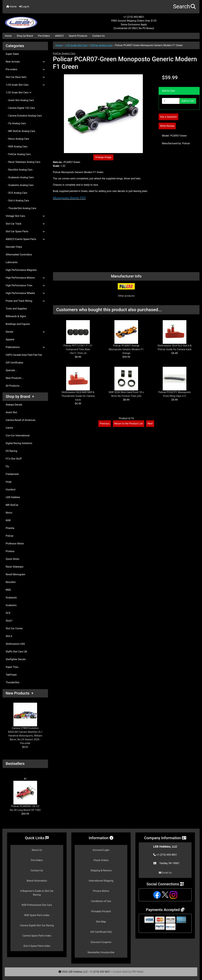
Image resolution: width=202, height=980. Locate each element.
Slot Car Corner (14, 628)
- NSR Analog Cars (17, 147)
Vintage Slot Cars (25, 216)
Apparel (10, 339)
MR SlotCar (12, 505)
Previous (105, 424)
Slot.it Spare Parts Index (37, 946)
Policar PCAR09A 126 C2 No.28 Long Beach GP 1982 (25, 796)
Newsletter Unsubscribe (101, 952)
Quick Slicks (12, 559)
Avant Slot (11, 412)
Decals (25, 332)
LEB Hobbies (13, 497)
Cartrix (9, 428)
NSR (8, 520)
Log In (24, 7)
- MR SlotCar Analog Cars (20, 131)
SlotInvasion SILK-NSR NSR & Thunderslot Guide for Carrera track (78, 396)
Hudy (9, 482)
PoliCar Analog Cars (101, 45)
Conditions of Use (101, 901)
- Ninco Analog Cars (17, 139)
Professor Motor (15, 544)
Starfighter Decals (16, 659)
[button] (184, 7)
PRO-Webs (138, 972)
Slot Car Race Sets (25, 77)
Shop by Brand (25, 36)
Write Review (167, 126)
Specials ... (12, 370)
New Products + (20, 693)
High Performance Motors (25, 278)
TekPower (11, 675)
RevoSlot (11, 582)
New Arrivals (25, 62)
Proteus (10, 551)
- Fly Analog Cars (16, 123)
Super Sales (12, 54)
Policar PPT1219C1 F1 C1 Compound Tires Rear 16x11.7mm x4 (78, 349)
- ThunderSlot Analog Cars (21, 208)
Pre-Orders (44, 36)
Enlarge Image (103, 157)
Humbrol (11, 490)
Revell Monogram (15, 574)
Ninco (9, 513)
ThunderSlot (13, 682)
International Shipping (101, 881)
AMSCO (59, 36)
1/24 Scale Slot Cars (25, 85)
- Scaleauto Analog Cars (20, 177)
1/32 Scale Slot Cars (76, 45)
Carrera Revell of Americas (21, 420)
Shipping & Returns (101, 870)
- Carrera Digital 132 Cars (20, 108)
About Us (37, 850)
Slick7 (9, 621)
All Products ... (14, 386)
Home (11, 7)
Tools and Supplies (16, 309)
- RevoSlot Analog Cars (19, 170)
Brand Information (37, 881)
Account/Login (101, 850)
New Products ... (15, 378)
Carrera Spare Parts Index (37, 936)
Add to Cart (188, 101)
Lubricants (12, 262)
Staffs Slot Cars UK (16, 652)
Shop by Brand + (20, 397)
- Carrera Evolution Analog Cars (24, 116)
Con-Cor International (18, 436)
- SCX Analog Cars (16, 193)
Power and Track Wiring (25, 301)
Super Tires (12, 667)
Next (150, 424)
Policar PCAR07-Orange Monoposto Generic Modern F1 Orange (126, 349)
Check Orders (101, 860)
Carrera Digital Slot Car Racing (37, 925)
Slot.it (9, 636)
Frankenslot (12, 474)
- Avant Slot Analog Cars (20, 100)
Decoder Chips (14, 247)
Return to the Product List (129, 424)
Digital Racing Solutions (19, 443)
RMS (8, 590)
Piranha (10, 528)
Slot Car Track (25, 224)
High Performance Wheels (25, 293)
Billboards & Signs (16, 316)
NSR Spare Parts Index (37, 915)
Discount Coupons (101, 942)
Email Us (165, 873)
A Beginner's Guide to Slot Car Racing (37, 893)
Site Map (101, 922)
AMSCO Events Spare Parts (25, 239)
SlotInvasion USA (15, 644)
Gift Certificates (14, 363)
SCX (8, 613)
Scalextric (11, 605)
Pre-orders (25, 69)
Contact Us (99, 36)
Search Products (78, 36)
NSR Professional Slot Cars (37, 905)
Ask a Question (168, 117)
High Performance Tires (25, 285)
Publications (25, 347)
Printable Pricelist (101, 911)
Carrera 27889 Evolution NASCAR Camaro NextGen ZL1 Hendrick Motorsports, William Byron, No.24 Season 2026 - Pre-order (25, 724)
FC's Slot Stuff (14, 459)
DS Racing (11, 451)
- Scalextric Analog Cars (20, 185)
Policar (10, 536)
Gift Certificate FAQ (101, 932)
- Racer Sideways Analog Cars (23, 162)
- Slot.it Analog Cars (17, 201)
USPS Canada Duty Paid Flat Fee (24, 355)
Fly (7, 466)
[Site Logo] (35, 21)
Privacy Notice (101, 891)
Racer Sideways (15, 567)
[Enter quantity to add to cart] (171, 101)
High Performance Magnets (21, 270)
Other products (126, 296)
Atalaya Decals (14, 405)
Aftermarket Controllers (19, 255)
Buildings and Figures (18, 324)
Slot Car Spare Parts (25, 231)
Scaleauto (11, 598)
